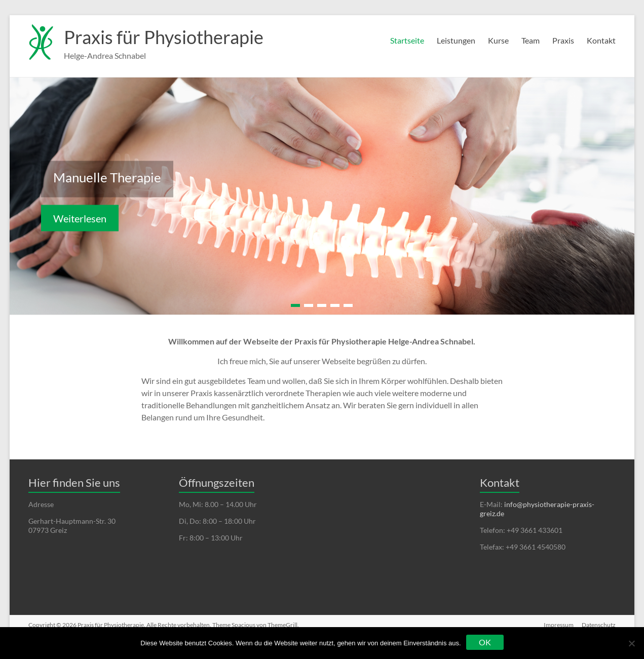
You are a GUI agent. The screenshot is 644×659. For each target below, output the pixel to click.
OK (485, 642)
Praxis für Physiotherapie (164, 37)
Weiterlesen (80, 218)
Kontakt (601, 40)
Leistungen (456, 40)
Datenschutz (599, 625)
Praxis (563, 40)
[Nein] (631, 643)
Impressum (559, 625)
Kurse (498, 40)
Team (531, 40)
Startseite (407, 40)
